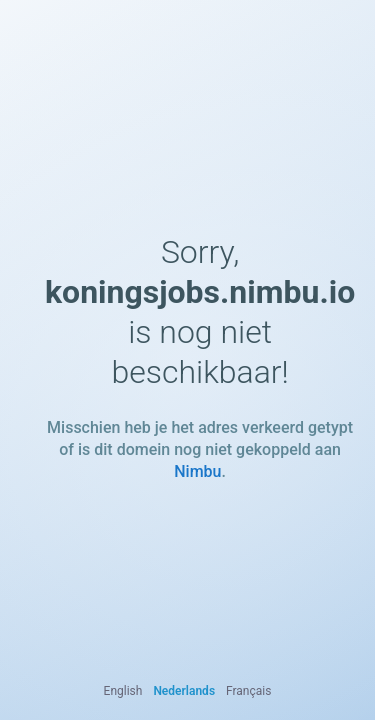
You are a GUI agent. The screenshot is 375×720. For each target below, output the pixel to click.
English (123, 691)
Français (248, 691)
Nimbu (197, 471)
